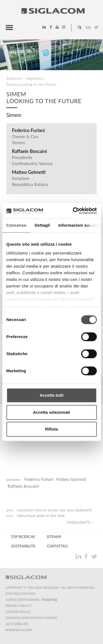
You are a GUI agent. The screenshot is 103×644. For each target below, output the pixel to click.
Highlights (35, 79)
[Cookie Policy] (18, 612)
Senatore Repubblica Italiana (30, 181)
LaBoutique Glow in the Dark (41, 516)
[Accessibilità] (17, 624)
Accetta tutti (51, 395)
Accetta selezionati (51, 412)
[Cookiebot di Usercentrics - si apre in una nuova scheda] (73, 211)
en (88, 28)
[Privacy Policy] (18, 606)
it (96, 28)
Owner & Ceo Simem (25, 139)
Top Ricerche (23, 537)
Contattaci (58, 546)
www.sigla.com (19, 630)
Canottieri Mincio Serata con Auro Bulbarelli (55, 510)
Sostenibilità (23, 546)
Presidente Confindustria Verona (32, 160)
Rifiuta (51, 429)
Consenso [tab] (16, 225)
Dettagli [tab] (42, 225)
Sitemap (54, 537)
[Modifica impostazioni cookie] (31, 618)
